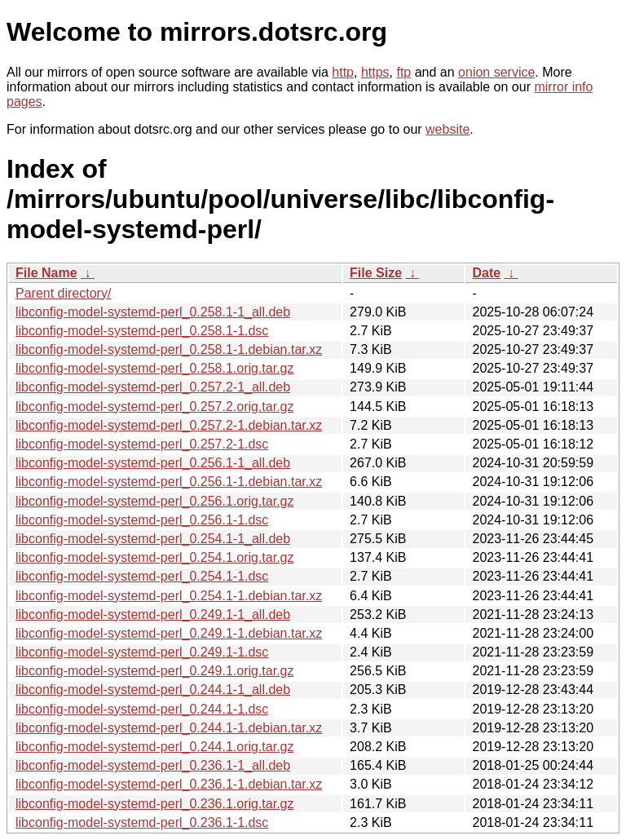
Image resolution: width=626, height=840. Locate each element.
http (343, 72)
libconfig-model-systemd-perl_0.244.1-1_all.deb (153, 690)
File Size (376, 273)
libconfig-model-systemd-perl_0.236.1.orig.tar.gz (155, 804)
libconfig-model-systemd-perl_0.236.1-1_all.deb (153, 765)
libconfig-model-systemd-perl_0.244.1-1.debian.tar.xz (169, 728)
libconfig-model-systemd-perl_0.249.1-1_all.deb (153, 615)
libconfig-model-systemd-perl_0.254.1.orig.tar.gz (155, 557)
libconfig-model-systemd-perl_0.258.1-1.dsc (142, 331)
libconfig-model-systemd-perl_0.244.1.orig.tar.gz (155, 747)
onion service (496, 72)
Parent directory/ (63, 293)
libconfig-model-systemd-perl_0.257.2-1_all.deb (153, 387)
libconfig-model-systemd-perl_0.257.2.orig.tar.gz (155, 407)
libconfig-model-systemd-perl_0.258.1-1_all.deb (153, 312)
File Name (46, 273)
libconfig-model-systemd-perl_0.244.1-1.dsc (142, 709)
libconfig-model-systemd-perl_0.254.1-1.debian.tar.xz (169, 596)
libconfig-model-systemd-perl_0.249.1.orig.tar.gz (155, 671)
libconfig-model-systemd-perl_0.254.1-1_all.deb (153, 539)
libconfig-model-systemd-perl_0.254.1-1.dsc (142, 576)
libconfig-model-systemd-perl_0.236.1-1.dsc (142, 822)
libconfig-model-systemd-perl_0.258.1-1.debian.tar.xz (169, 349)
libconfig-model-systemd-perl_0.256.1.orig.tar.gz (155, 501)
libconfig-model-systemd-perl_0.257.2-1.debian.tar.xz (169, 425)
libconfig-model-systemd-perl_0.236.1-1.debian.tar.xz (169, 784)
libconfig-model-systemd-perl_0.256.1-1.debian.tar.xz (169, 482)
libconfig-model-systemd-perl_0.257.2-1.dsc (142, 444)
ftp (403, 72)
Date (486, 273)
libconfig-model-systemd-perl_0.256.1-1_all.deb (153, 463)
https (375, 72)
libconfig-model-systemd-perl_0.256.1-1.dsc (142, 520)
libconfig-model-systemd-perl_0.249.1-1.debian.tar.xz (169, 633)
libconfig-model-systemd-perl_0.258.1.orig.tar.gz (155, 368)
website (447, 129)
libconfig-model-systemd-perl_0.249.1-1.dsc (142, 652)
